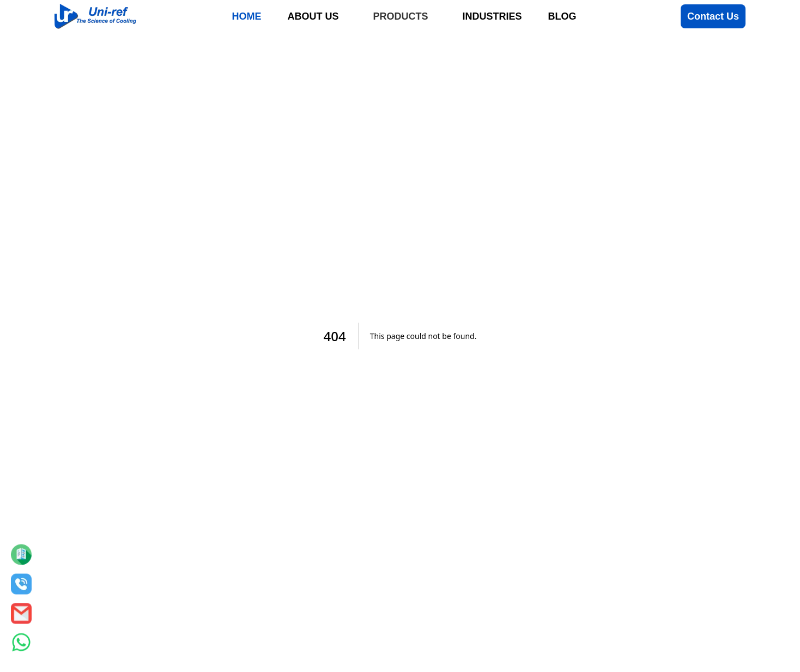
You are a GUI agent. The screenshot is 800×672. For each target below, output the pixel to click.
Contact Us (713, 16)
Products (400, 16)
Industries (492, 16)
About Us (313, 16)
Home (246, 16)
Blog (562, 16)
